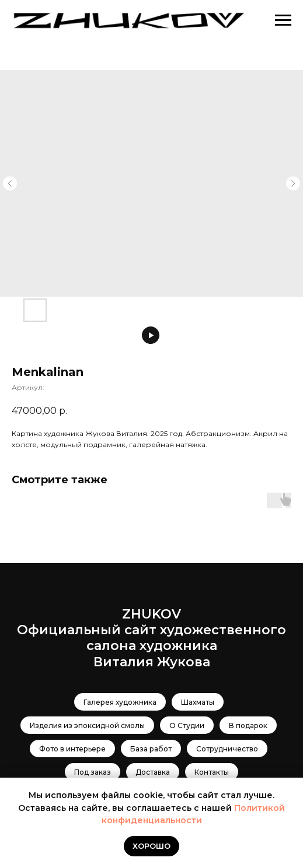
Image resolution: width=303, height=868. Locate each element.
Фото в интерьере (72, 749)
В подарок (248, 725)
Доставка (153, 772)
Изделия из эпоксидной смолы (87, 725)
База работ (151, 749)
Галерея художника (120, 702)
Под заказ (93, 772)
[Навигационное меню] (283, 20)
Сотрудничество (227, 749)
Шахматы (198, 702)
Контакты (212, 772)
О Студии (187, 725)
